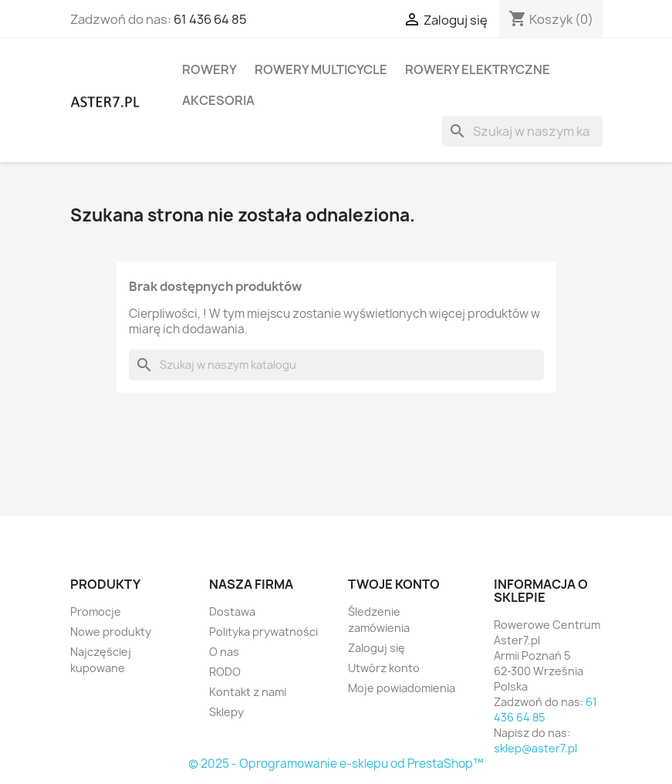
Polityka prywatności (263, 632)
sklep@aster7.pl (535, 748)
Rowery (209, 69)
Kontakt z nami (248, 692)
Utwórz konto (384, 668)
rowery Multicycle (321, 69)
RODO (225, 672)
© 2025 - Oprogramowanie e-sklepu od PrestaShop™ (336, 764)
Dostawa (232, 612)
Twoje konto (394, 584)
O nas (224, 652)
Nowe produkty (111, 632)
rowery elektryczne (478, 69)
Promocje (96, 612)
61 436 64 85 (210, 19)
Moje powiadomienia (402, 688)
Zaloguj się (377, 648)
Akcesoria (218, 100)
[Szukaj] (522, 131)
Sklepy (226, 712)
